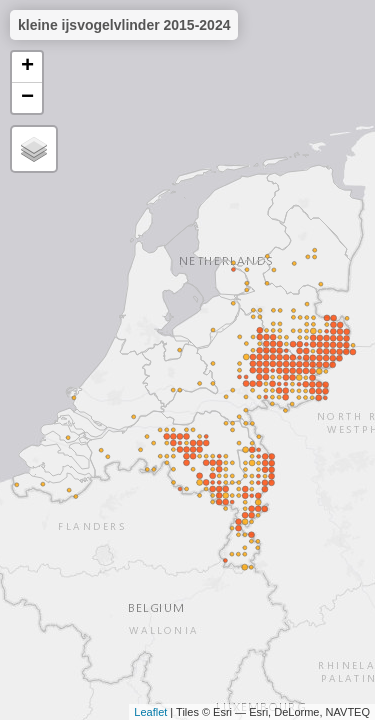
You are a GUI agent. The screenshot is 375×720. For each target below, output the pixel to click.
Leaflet (150, 712)
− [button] (27, 98)
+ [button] (27, 67)
